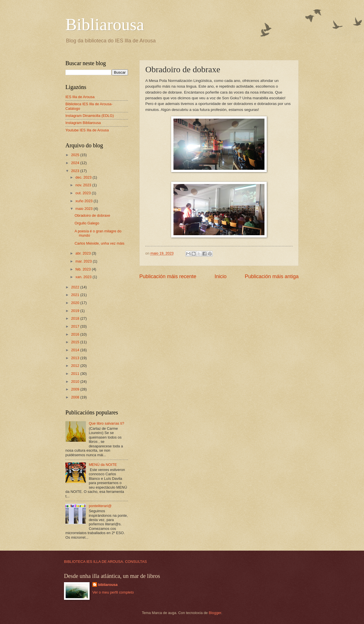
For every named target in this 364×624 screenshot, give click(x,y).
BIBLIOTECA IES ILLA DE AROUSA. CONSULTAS (105, 562)
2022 (76, 287)
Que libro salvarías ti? (106, 423)
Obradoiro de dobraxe (92, 215)
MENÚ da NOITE (103, 465)
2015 (76, 342)
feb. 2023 (83, 269)
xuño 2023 (84, 201)
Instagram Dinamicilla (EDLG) (90, 116)
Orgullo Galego (87, 223)
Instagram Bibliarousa (83, 123)
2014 (76, 350)
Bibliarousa (105, 24)
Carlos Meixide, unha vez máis (99, 243)
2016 (76, 334)
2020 (76, 303)
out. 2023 (83, 193)
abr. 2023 (83, 253)
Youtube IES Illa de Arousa (87, 130)
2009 (76, 389)
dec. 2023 (84, 177)
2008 (76, 397)
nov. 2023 (84, 185)
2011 (76, 374)
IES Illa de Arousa (80, 97)
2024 (76, 163)
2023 (76, 171)
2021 (76, 295)
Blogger (215, 613)
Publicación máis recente (168, 276)
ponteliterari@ (100, 506)
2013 (76, 358)
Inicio (220, 276)
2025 (76, 155)
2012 (76, 366)
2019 (76, 311)
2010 (76, 382)
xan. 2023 (84, 277)
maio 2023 (84, 209)
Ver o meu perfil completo (113, 592)
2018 (76, 318)
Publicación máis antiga (272, 276)
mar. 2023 (84, 261)
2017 (76, 326)
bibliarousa (108, 585)
